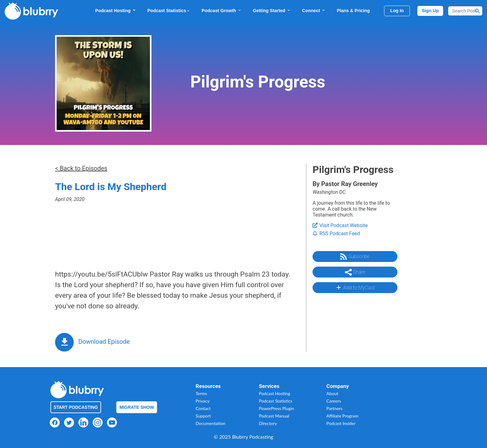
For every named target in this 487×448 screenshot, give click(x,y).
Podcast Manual (274, 416)
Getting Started (272, 10)
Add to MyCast (355, 287)
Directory (268, 423)
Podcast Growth (222, 10)
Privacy (203, 401)
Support (203, 416)
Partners (335, 408)
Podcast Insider (341, 423)
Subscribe (355, 257)
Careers (334, 401)
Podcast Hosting (116, 10)
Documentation (211, 423)
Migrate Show (137, 407)
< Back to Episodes (81, 168)
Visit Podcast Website (340, 225)
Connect (314, 10)
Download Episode (104, 342)
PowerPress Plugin (276, 408)
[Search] (465, 11)
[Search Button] (478, 11)
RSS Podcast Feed (336, 233)
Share (355, 272)
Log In (397, 11)
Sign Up (430, 11)
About (332, 393)
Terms (201, 393)
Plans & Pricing (353, 11)
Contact (203, 408)
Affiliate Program (343, 416)
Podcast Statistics (169, 11)
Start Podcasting (76, 407)
